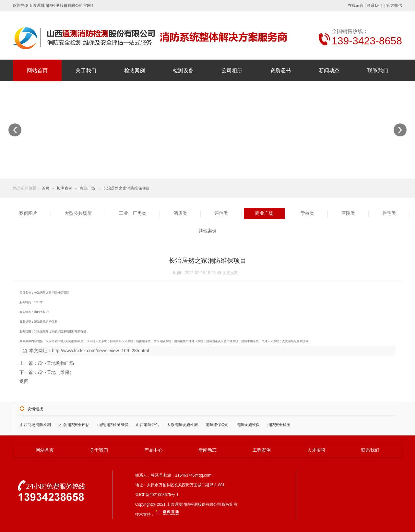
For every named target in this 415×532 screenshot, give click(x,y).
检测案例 (135, 70)
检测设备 (183, 70)
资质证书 (280, 70)
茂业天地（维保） (56, 372)
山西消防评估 (148, 425)
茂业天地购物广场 (56, 363)
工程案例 (262, 450)
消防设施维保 (248, 425)
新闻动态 (329, 70)
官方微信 (394, 6)
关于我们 (86, 70)
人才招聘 (316, 450)
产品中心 (153, 450)
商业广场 (87, 188)
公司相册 (232, 70)
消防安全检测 (279, 425)
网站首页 (37, 70)
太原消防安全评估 (74, 425)
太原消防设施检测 (182, 425)
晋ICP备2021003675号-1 (158, 495)
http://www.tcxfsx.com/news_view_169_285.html (101, 351)
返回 (24, 381)
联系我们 (374, 6)
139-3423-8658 (367, 41)
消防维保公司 (217, 425)
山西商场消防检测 (35, 425)
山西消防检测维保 (113, 425)
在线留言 (356, 6)
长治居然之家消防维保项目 (126, 188)
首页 (46, 188)
